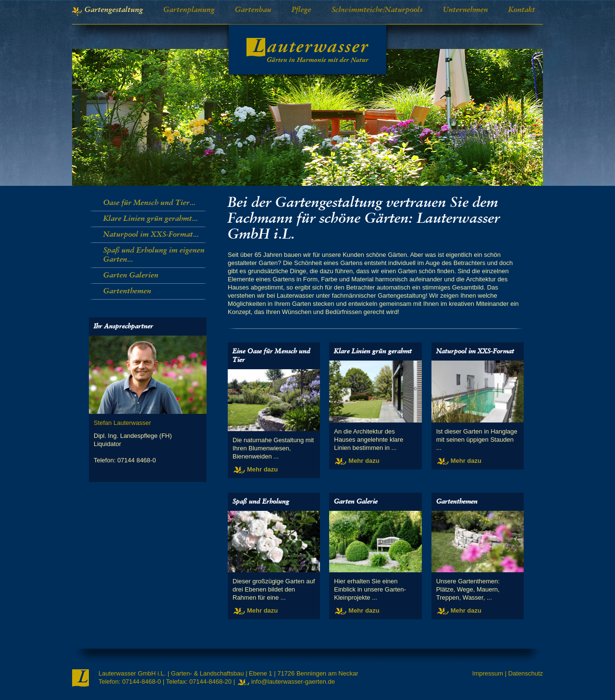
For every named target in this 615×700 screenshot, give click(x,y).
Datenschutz (526, 673)
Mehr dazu (262, 469)
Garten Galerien (131, 276)
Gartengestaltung (114, 10)
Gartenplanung (189, 10)
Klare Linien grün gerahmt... (151, 219)
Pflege (301, 10)
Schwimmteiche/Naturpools (377, 10)
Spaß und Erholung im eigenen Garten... (154, 255)
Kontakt (522, 10)
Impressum (488, 673)
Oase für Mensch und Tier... (149, 203)
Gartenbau (253, 10)
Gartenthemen (127, 291)
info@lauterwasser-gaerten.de (293, 682)
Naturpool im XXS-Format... (151, 235)
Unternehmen (466, 10)
